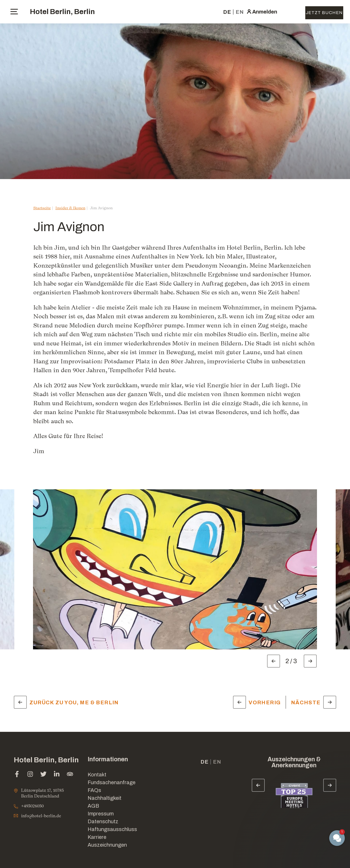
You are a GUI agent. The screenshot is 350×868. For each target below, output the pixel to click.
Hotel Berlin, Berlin (62, 12)
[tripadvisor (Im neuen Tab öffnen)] (70, 775)
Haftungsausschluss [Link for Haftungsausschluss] (112, 829)
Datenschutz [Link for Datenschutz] (103, 821)
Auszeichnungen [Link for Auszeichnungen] (107, 845)
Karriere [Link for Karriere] (97, 837)
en (240, 12)
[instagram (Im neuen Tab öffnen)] (30, 775)
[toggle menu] (14, 12)
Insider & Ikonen (70, 208)
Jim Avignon (101, 208)
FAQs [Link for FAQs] (94, 790)
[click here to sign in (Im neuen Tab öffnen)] (262, 12)
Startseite (42, 208)
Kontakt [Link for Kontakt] (97, 775)
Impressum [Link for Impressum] (101, 814)
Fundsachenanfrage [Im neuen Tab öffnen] (112, 782)
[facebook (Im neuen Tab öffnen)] (17, 775)
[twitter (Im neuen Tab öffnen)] (43, 775)
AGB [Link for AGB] (93, 806)
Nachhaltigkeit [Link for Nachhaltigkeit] (105, 798)
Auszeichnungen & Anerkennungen (294, 762)
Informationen (108, 759)
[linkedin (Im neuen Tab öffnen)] (57, 775)
